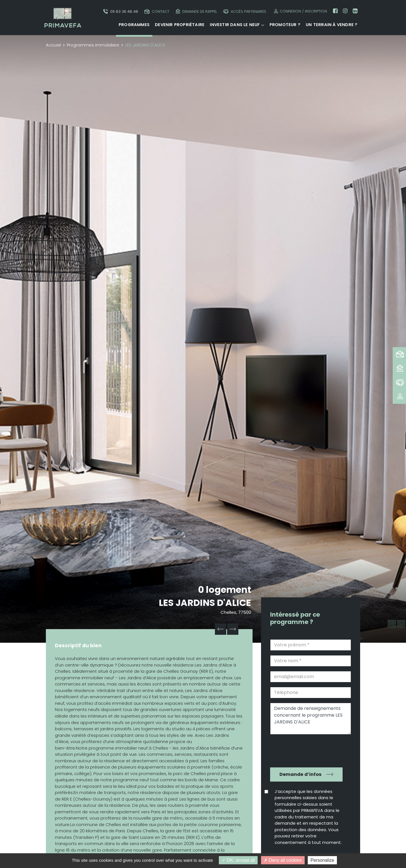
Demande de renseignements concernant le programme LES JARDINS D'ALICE (311, 719)
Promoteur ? (285, 25)
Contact (157, 11)
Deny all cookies (283, 860)
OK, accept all (238, 860)
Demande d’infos (301, 774)
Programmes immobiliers (93, 45)
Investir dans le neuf (235, 25)
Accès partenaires (245, 11)
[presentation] (307, 750)
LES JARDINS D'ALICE (205, 603)
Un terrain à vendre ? (332, 25)
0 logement (225, 590)
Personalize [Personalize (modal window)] (322, 860)
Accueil (53, 45)
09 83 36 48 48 (121, 11)
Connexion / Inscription (300, 11)
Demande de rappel (196, 11)
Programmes (134, 25)
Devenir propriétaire (180, 25)
